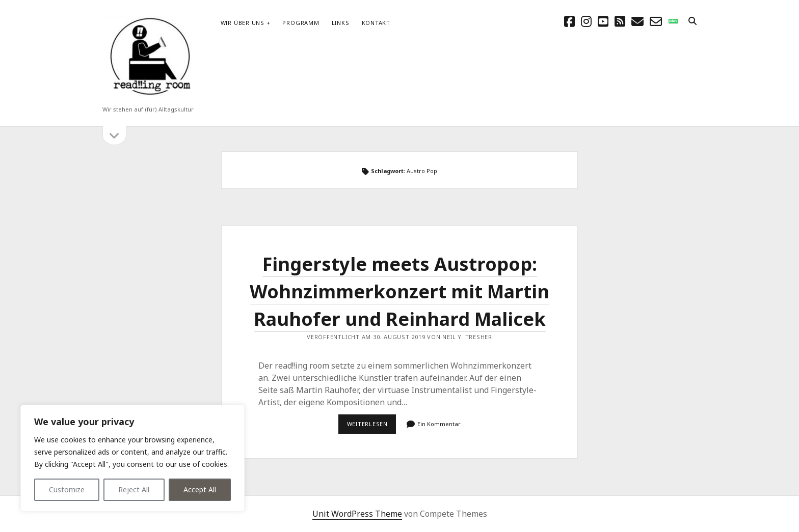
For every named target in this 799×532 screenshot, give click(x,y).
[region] (132, 458)
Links (341, 23)
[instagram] (586, 21)
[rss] (620, 21)
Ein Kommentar (439, 424)
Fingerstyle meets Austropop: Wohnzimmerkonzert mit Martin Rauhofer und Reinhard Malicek (400, 291)
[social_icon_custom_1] (673, 21)
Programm (301, 23)
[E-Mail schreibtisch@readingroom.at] (637, 21)
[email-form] (656, 21)
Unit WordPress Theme (357, 514)
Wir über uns (243, 23)
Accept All (200, 489)
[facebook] (569, 21)
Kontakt (376, 23)
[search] (693, 21)
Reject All (134, 489)
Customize (67, 489)
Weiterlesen (372, 427)
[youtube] (603, 21)
